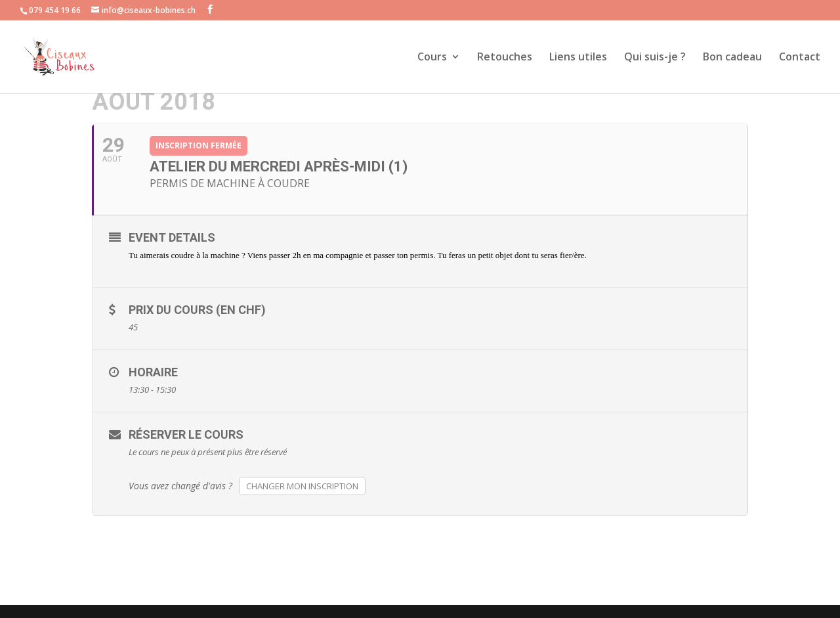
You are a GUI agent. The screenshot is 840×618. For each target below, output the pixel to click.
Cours (432, 58)
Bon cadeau (732, 58)
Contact (800, 58)
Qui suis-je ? (655, 58)
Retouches (505, 58)
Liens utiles (578, 58)
